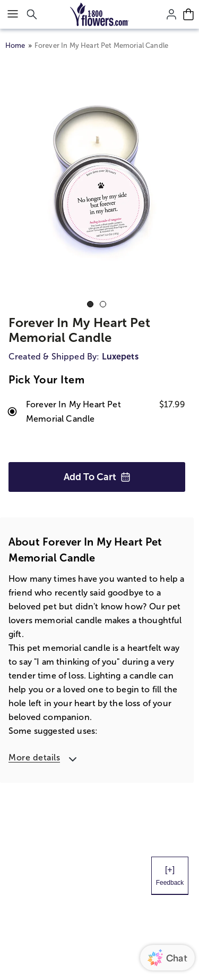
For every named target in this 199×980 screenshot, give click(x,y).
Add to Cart (97, 477)
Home (15, 45)
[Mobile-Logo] (99, 14)
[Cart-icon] (188, 14)
